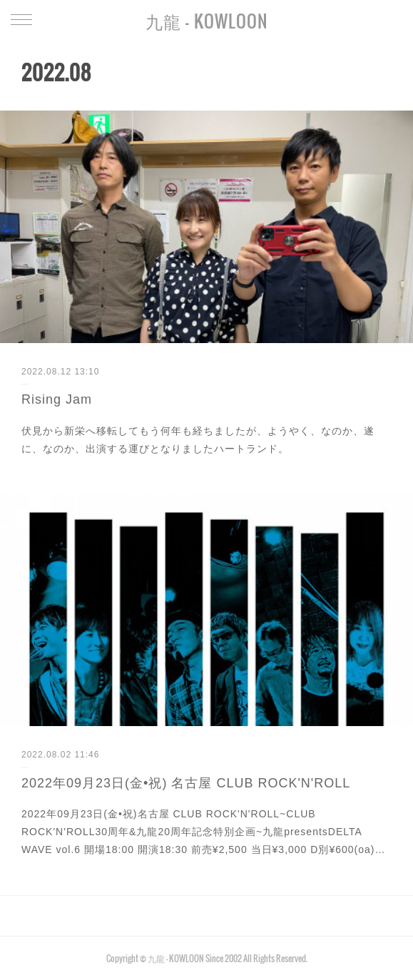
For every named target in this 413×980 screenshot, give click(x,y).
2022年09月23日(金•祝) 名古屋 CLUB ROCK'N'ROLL (186, 783)
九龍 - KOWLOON (207, 21)
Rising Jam (57, 399)
